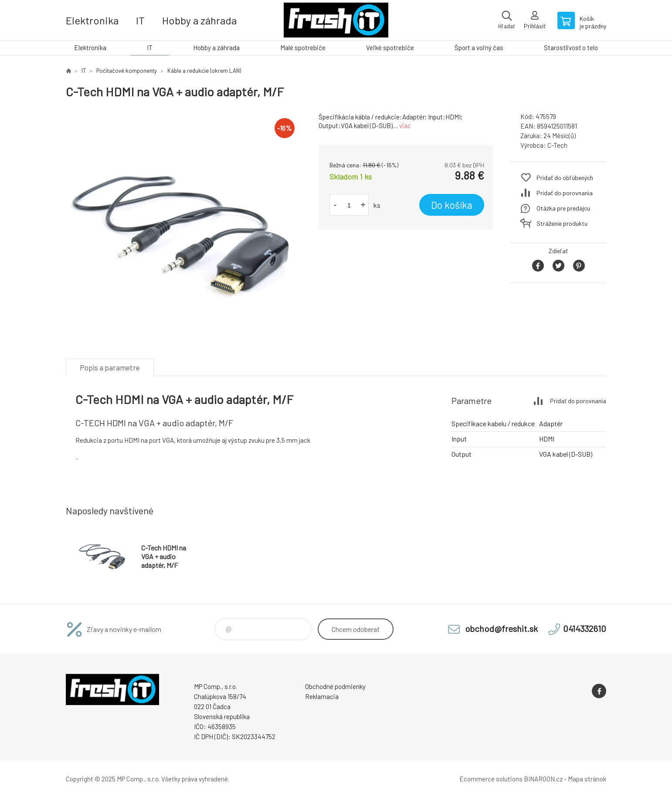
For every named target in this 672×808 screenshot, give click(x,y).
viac (405, 126)
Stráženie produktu (562, 223)
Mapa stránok (587, 779)
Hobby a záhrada (199, 20)
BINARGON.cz (543, 779)
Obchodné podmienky (335, 686)
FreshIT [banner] (336, 20)
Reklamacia (322, 696)
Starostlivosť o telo (571, 48)
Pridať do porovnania (565, 193)
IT (140, 20)
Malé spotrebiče (303, 48)
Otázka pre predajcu (563, 208)
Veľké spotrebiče (390, 48)
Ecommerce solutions (491, 779)
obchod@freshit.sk (501, 628)
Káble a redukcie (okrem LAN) (204, 71)
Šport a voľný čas (479, 48)
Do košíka (452, 205)
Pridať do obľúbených (565, 178)
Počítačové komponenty (127, 71)
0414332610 (585, 628)
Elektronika (92, 20)
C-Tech (557, 145)
